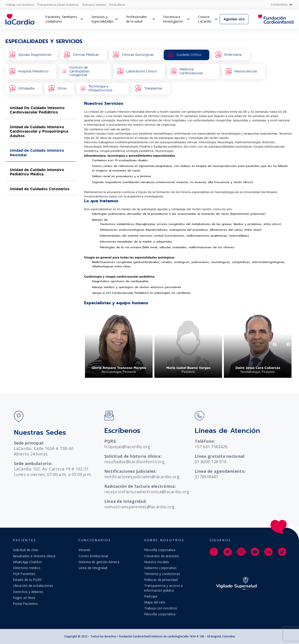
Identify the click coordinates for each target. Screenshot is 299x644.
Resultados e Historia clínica (34, 556)
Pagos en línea (24, 598)
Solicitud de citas (26, 550)
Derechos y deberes (28, 592)
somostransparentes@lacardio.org (139, 507)
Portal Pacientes (25, 604)
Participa (151, 596)
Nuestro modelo (157, 562)
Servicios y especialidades (103, 19)
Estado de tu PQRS (27, 580)
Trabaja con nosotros (20, 5)
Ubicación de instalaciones (33, 586)
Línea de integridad (93, 568)
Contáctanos (282, 5)
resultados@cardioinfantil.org (135, 462)
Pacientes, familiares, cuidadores (62, 19)
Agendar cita (234, 19)
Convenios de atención (161, 556)
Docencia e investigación (173, 19)
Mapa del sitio (155, 602)
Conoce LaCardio (205, 19)
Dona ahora (117, 5)
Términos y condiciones (162, 574)
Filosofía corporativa (160, 550)
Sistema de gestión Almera (99, 562)
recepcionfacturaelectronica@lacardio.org (147, 492)
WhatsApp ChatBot (27, 562)
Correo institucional (93, 556)
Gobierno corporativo (160, 568)
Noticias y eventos (94, 5)
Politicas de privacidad (161, 580)
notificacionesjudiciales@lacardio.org (142, 477)
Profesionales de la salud (137, 19)
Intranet (85, 550)
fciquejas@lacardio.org (127, 447)
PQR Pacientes (24, 574)
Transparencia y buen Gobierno (58, 5)
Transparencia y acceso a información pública (164, 588)
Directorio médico (27, 568)
